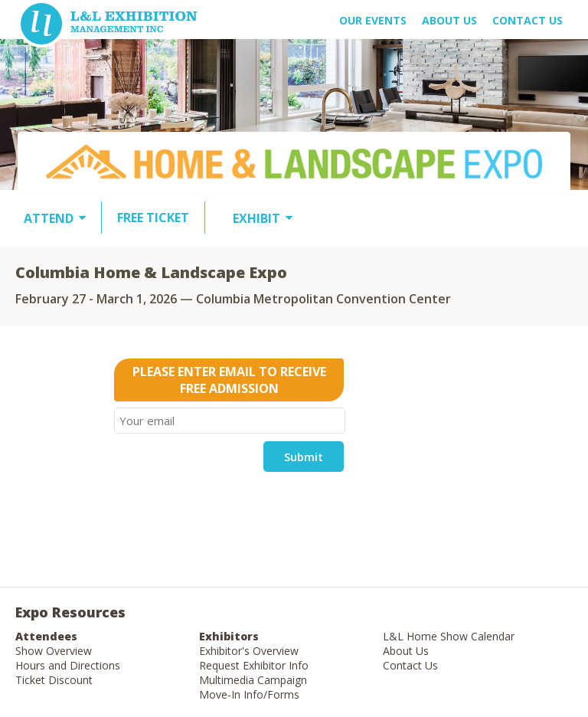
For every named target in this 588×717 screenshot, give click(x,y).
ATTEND (49, 218)
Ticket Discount (54, 680)
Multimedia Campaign (253, 680)
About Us (406, 651)
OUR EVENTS (373, 20)
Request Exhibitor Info (254, 665)
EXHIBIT (256, 218)
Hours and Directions (68, 665)
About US (449, 20)
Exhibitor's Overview (249, 651)
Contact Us (528, 20)
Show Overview (54, 651)
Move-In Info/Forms (249, 694)
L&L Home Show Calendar (449, 636)
